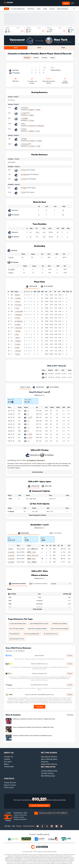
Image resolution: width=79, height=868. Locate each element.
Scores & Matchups (18, 9)
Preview (44, 58)
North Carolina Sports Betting (60, 629)
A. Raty (23, 124)
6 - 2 (28, 424)
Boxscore (27, 58)
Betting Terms (40, 395)
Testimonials (9, 767)
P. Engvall (11, 511)
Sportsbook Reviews (49, 757)
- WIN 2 (31, 559)
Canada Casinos (47, 773)
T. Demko (11, 257)
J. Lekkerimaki (19, 311)
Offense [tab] (17, 584)
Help (13, 826)
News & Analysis (63, 9)
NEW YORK (46, 486)
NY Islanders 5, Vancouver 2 (36, 460)
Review (70, 656)
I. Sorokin (11, 273)
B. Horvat (23, 170)
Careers (7, 759)
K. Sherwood (24, 108)
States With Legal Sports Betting (37, 629)
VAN (46, 374)
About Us (9, 752)
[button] (39, 472)
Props (45, 9)
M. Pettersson (25, 174)
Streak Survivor (10, 783)
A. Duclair (24, 179)
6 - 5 (28, 421)
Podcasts (45, 762)
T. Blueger (24, 139)
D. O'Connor (18, 305)
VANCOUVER (33, 486)
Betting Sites (48, 767)
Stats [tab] (16, 48)
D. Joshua (17, 344)
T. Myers (17, 338)
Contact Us (8, 757)
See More (40, 707)
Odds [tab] (63, 48)
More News (70, 715)
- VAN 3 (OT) (33, 555)
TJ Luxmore (31, 81)
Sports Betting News (49, 759)
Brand (6, 764)
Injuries (53, 58)
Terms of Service (29, 826)
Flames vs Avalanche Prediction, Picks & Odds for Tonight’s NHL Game (33, 727)
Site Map (8, 826)
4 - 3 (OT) (29, 417)
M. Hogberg (11, 269)
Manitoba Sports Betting (60, 624)
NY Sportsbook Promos (51, 634)
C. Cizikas (24, 113)
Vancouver (17, 39)
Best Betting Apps (48, 776)
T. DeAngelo (24, 118)
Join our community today (39, 805)
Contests (9, 778)
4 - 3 (28, 427)
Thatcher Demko (55, 70)
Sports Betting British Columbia (39, 624)
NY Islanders (15, 215)
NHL (7, 9)
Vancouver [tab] (32, 286)
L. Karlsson (18, 351)
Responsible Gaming (49, 764)
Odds (39, 9)
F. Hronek (17, 301)
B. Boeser (17, 295)
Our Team (8, 762)
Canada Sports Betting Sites (18, 624)
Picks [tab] (39, 48)
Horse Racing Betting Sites (32, 634)
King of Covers (10, 785)
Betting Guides (49, 752)
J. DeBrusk (18, 341)
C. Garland (18, 298)
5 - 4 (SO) (29, 434)
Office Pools (9, 787)
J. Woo (10, 499)
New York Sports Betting (17, 629)
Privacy (19, 826)
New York (61, 39)
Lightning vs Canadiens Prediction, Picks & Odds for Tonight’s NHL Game (34, 719)
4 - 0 (28, 441)
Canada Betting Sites (49, 771)
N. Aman (17, 347)
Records (36, 58)
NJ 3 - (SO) (33, 549)
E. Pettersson (18, 315)
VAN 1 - (32, 562)
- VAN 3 (32, 552)
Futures (52, 9)
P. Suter (23, 192)
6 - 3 (28, 431)
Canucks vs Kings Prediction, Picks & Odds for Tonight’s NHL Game (32, 736)
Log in (66, 3)
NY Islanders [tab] (47, 286)
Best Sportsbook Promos (17, 639)
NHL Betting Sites (15, 634)
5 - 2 (28, 411)
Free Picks (31, 9)
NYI (46, 377)
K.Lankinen (11, 552)
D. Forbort (24, 129)
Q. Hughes (24, 188)
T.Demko (11, 549)
